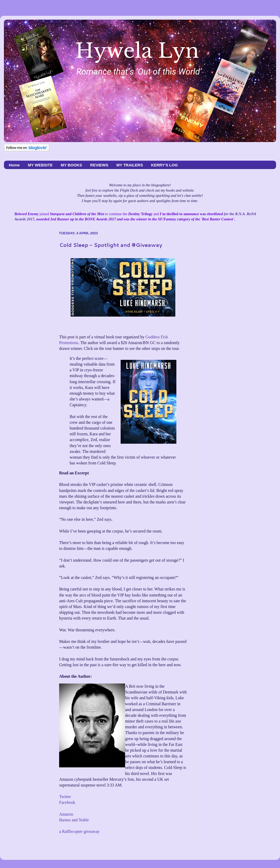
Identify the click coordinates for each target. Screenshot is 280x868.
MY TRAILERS (130, 165)
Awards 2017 (24, 219)
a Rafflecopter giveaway (79, 831)
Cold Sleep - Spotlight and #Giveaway (111, 245)
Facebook (67, 802)
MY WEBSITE (40, 165)
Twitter (65, 797)
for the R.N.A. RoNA (240, 214)
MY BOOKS (71, 165)
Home (14, 165)
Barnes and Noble (74, 820)
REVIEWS (99, 165)
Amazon (66, 814)
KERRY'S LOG (164, 165)
